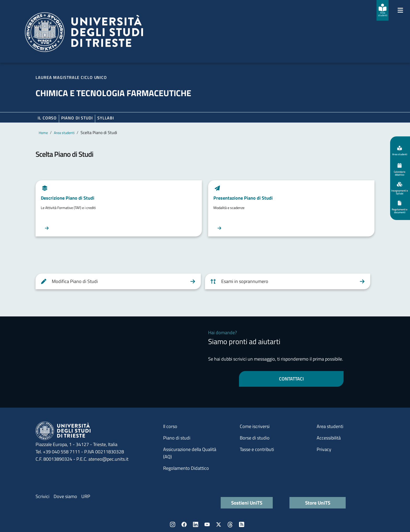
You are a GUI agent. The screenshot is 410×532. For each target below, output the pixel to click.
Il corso (47, 118)
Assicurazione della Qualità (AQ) (190, 453)
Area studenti (64, 133)
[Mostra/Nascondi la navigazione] (400, 10)
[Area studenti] (383, 10)
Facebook (184, 524)
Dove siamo (65, 496)
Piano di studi (177, 438)
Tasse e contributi (257, 449)
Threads (230, 524)
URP (86, 496)
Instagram (173, 524)
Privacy (324, 449)
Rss (242, 524)
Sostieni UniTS (247, 503)
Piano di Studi (77, 118)
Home (43, 133)
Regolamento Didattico (186, 468)
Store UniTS (318, 503)
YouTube (207, 524)
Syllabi (106, 118)
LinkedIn (196, 524)
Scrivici (42, 496)
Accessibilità (329, 438)
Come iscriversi (255, 426)
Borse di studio (255, 438)
